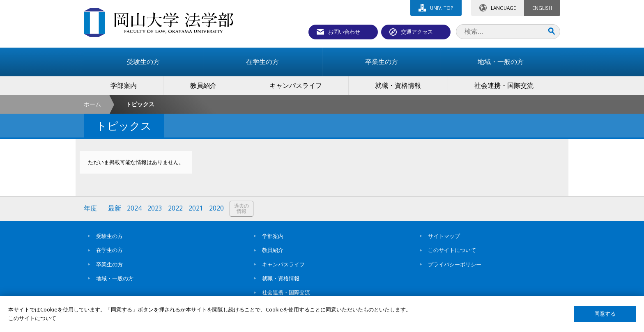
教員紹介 (273, 250)
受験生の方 (109, 236)
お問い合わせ (344, 32)
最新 (115, 208)
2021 (196, 208)
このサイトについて (452, 250)
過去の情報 (241, 209)
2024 (134, 208)
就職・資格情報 (281, 278)
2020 (216, 208)
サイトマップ (444, 236)
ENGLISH (542, 8)
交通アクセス (417, 32)
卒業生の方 (109, 264)
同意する (605, 314)
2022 (175, 208)
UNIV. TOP (442, 8)
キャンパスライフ (283, 264)
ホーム (92, 104)
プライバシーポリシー (455, 264)
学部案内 (273, 236)
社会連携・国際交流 (286, 292)
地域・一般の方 (115, 278)
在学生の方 (109, 250)
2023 (155, 208)
